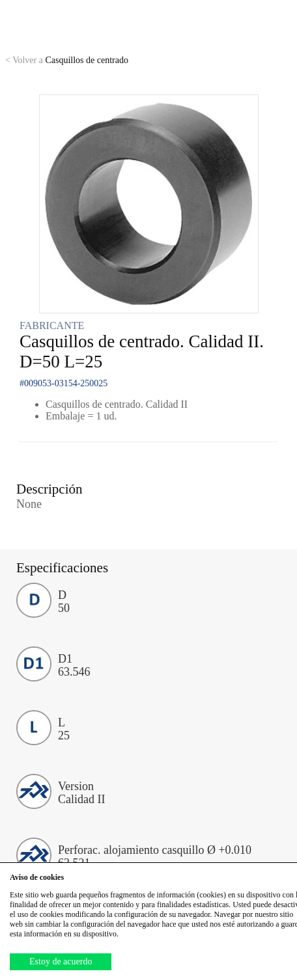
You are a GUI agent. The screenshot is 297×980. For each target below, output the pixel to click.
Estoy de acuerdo (61, 961)
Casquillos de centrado (67, 60)
